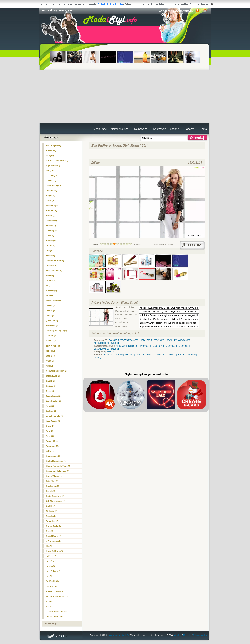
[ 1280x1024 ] (170, 340)
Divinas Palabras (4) (55, 301)
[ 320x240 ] (118, 355)
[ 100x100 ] (191, 355)
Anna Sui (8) (51, 211)
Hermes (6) (51, 241)
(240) (53, 145)
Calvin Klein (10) (53, 186)
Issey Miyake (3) (53, 346)
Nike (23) (50, 155)
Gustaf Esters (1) (53, 536)
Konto (203, 129)
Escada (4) (50, 306)
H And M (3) (51, 341)
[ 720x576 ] (124, 340)
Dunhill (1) (50, 506)
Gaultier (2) (51, 411)
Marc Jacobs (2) (53, 421)
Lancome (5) (51, 266)
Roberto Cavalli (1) (54, 591)
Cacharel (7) (51, 221)
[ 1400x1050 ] (182, 340)
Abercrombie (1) (53, 456)
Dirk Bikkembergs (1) (55, 501)
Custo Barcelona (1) (55, 496)
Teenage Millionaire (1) (56, 611)
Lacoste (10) (51, 191)
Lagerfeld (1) (51, 561)
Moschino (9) (52, 206)
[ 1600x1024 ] (157, 346)
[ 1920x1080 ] (183, 346)
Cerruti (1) (50, 491)
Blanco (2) (50, 381)
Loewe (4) (50, 316)
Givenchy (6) (51, 231)
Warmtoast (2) (52, 446)
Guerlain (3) (51, 336)
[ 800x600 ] (134, 340)
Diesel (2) (50, 391)
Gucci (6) (50, 236)
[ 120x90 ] (181, 355)
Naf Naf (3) (50, 356)
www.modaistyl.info (119, 635)
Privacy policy (200, 635)
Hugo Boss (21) (53, 165)
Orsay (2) (50, 426)
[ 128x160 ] (161, 355)
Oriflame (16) (51, 175)
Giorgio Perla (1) (53, 526)
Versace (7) (51, 226)
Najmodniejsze (120, 129)
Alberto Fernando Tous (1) (58, 466)
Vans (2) (49, 431)
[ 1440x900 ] (145, 346)
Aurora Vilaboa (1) (54, 476)
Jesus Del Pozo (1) (54, 551)
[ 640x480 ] (113, 340)
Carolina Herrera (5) (55, 261)
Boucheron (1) (52, 486)
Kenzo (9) (50, 201)
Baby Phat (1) (52, 481)
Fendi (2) (50, 406)
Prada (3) (50, 361)
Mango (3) (50, 351)
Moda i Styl (100, 129)
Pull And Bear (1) (53, 586)
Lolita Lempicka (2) (54, 416)
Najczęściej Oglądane (166, 129)
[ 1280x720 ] (121, 346)
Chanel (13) (51, 180)
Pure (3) (49, 366)
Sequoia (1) (51, 601)
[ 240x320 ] (129, 355)
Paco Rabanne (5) (54, 271)
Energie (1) (51, 516)
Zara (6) (49, 251)
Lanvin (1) (50, 566)
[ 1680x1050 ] (170, 346)
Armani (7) (50, 216)
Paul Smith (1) (52, 581)
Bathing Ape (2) (53, 376)
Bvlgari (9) (50, 196)
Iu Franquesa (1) (53, 541)
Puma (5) (50, 276)
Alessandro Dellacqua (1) (57, 471)
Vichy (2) (50, 436)
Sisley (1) (50, 606)
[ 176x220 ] (140, 355)
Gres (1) (49, 531)
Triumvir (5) (51, 281)
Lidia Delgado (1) (53, 571)
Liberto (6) (50, 246)
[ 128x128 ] (171, 355)
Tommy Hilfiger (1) (54, 616)
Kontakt (187, 635)
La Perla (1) (51, 556)
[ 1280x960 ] (157, 340)
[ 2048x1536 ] (112, 343)
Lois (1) (49, 576)
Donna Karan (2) (53, 396)
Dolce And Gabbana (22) (57, 160)
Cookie (178, 635)
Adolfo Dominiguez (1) (56, 461)
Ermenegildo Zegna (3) (56, 331)
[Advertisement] (125, 97)
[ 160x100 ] (150, 355)
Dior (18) (50, 170)
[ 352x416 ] (108, 355)
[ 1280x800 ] (133, 346)
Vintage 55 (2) (52, 441)
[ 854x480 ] (111, 352)
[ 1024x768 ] (145, 340)
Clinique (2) (51, 386)
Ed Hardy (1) (51, 511)
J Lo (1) (49, 546)
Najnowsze (141, 129)
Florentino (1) (52, 521)
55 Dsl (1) (50, 451)
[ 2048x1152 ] (112, 349)
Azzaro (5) (50, 256)
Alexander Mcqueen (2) (56, 371)
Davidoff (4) (51, 296)
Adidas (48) (51, 150)
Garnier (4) (50, 311)
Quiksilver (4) (52, 321)
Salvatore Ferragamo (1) (57, 596)
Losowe (190, 129)
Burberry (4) (51, 291)
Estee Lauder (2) (53, 401)
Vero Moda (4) (52, 326)
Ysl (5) (48, 286)
